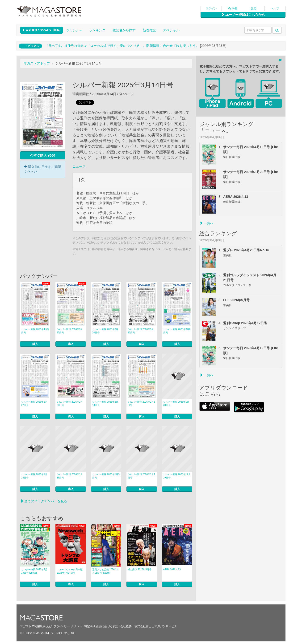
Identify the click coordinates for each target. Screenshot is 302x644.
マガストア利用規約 (33, 626)
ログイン (211, 8)
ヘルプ (275, 8)
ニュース (79, 166)
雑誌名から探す (124, 30)
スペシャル (171, 30)
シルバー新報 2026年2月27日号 (34, 403)
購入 (35, 344)
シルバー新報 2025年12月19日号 (177, 476)
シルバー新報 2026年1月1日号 (141, 476)
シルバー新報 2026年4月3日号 (35, 331)
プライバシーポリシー (68, 626)
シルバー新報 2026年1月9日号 (106, 476)
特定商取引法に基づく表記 (101, 626)
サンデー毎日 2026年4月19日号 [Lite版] (34, 571)
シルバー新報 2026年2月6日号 (141, 403)
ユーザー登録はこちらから (243, 15)
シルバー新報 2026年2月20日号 (70, 403)
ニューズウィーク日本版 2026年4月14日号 (70, 571)
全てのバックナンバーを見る (44, 501)
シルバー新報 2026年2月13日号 (105, 403)
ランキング (97, 30)
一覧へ (206, 223)
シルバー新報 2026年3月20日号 (105, 331)
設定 (254, 8)
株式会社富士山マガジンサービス (156, 626)
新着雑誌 (149, 30)
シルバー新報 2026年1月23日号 (34, 476)
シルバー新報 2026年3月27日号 (70, 331)
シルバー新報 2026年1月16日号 (70, 476)
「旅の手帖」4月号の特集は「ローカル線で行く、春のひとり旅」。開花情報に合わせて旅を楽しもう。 (122, 46)
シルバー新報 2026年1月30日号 (176, 403)
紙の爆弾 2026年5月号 (140, 569)
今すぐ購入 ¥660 (43, 155)
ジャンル (74, 30)
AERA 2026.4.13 (172, 569)
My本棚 (232, 8)
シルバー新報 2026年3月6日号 (177, 331)
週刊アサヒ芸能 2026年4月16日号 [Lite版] (105, 571)
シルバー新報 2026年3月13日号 (141, 331)
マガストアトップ (37, 63)
